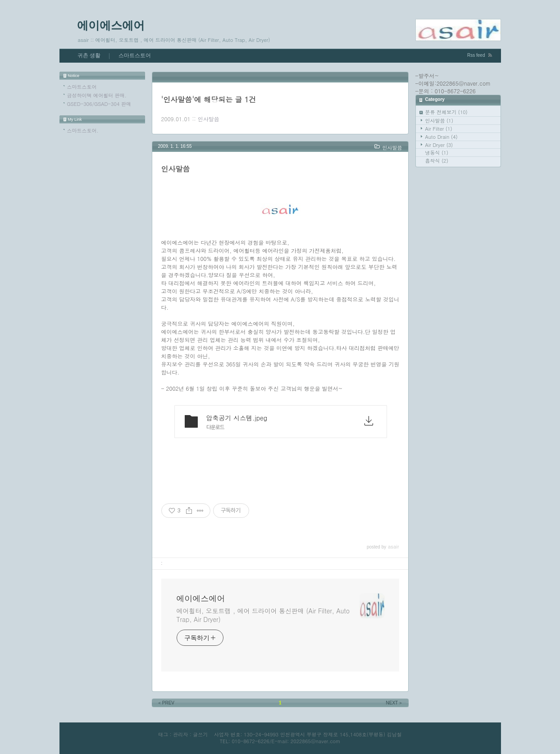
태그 (163, 734)
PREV (166, 703)
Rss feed (476, 55)
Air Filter (439, 129)
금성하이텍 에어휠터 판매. (97, 95)
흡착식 (437, 161)
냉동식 (437, 153)
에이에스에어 (111, 25)
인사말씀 (439, 121)
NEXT (395, 703)
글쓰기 (200, 734)
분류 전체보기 (446, 112)
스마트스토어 (135, 55)
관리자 (180, 734)
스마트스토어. (83, 130)
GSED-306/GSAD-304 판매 (99, 104)
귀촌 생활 (89, 55)
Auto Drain (442, 137)
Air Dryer (439, 145)
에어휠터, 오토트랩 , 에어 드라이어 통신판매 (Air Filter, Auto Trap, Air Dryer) (263, 615)
